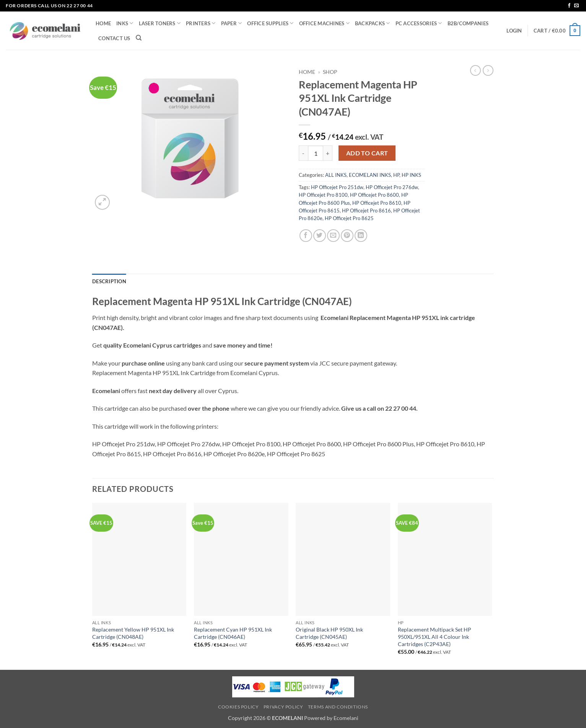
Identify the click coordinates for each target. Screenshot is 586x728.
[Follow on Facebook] (569, 6)
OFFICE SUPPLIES (270, 23)
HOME (103, 23)
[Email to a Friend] (333, 236)
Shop (330, 72)
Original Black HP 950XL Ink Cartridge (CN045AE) (329, 633)
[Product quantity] (316, 153)
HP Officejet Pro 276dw (392, 187)
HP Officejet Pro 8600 (374, 195)
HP (396, 175)
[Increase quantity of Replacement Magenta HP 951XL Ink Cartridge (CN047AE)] (328, 153)
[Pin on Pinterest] (347, 236)
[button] (514, 31)
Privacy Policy (283, 707)
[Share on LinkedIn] (361, 236)
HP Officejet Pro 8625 (349, 218)
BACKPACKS (373, 23)
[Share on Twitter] (320, 236)
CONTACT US (114, 38)
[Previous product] (488, 70)
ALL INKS (336, 175)
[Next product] (475, 70)
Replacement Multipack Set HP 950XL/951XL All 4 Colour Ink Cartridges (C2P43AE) (435, 637)
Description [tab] (109, 281)
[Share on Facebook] (306, 236)
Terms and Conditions (338, 707)
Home (307, 72)
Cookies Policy (238, 707)
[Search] (139, 38)
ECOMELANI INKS (370, 175)
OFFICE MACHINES (324, 23)
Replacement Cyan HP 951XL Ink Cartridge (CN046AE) (233, 633)
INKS (125, 23)
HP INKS (411, 175)
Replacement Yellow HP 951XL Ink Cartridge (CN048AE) (133, 633)
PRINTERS (201, 23)
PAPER (232, 23)
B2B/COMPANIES (468, 23)
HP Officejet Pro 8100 (323, 195)
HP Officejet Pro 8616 (366, 211)
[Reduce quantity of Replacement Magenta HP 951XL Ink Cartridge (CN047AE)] (303, 153)
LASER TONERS (160, 23)
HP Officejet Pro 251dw (337, 187)
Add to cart (367, 153)
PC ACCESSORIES (419, 23)
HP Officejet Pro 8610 (377, 203)
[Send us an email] (576, 6)
